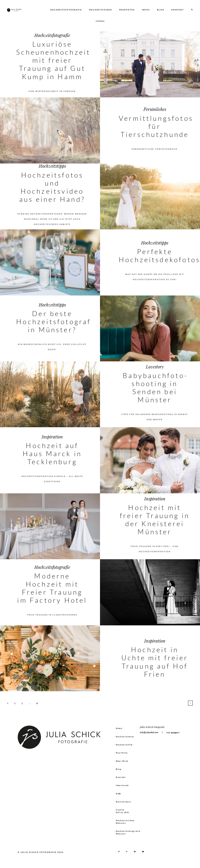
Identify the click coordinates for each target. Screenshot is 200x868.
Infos (146, 10)
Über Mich (122, 761)
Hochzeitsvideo (101, 10)
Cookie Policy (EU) (123, 811)
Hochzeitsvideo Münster (125, 822)
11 (37, 703)
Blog (161, 10)
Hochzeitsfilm (124, 745)
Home (119, 728)
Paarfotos (127, 10)
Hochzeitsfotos (125, 737)
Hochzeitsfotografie (66, 10)
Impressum (122, 785)
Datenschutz (123, 802)
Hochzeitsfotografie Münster (125, 832)
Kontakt (178, 10)
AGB (118, 794)
